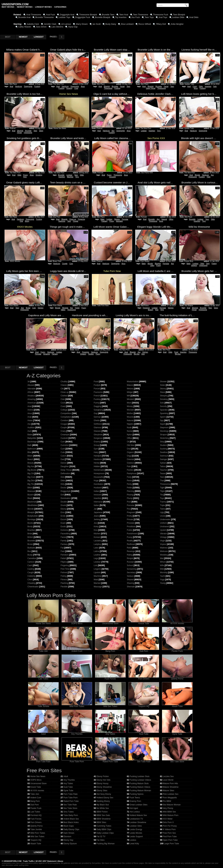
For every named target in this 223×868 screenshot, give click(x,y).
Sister (163, 385)
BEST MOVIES (8, 7)
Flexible (64, 587)
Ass (113, 131)
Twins (163, 509)
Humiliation (99, 484)
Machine (70, 177)
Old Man (131, 445)
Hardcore (19, 86)
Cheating (31, 583)
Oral (21, 221)
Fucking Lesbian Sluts (140, 776)
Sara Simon (41, 27)
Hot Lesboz (135, 812)
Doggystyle (28, 86)
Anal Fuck (50, 15)
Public (130, 530)
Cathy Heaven (25, 27)
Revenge (131, 551)
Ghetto (97, 420)
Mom (129, 403)
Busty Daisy (111, 24)
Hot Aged (134, 808)
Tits (162, 495)
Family (63, 541)
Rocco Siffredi (145, 24)
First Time (65, 569)
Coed (63, 406)
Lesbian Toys (64, 17)
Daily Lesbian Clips (105, 833)
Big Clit (31, 473)
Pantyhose (132, 473)
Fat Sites (100, 840)
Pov (129, 509)
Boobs (30, 523)
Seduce (130, 576)
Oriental (130, 459)
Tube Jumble (43, 705)
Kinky (96, 527)
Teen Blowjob (179, 15)
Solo (215, 86)
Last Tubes (43, 678)
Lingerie (97, 569)
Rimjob (130, 558)
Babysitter (32, 438)
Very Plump (168, 808)
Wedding (164, 555)
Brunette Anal (24, 17)
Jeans (96, 516)
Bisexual (31, 491)
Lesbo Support (136, 837)
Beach (30, 459)
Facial (122, 86)
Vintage (163, 537)
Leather (97, 555)
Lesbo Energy (136, 829)
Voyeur (163, 544)
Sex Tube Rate (144, 761)
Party (129, 477)
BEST (8, 37)
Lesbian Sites (136, 826)
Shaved (130, 580)
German (97, 417)
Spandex (164, 410)
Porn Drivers (144, 678)
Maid (96, 580)
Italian (96, 505)
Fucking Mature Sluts (139, 783)
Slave (162, 392)
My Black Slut (103, 805)
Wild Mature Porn (171, 815)
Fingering (82, 219)
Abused (31, 385)
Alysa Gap (73, 27)
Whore (163, 562)
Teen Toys (149, 17)
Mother (130, 413)
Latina (96, 551)
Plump (130, 498)
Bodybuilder (33, 516)
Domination (66, 498)
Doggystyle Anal (67, 15)
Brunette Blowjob (103, 17)
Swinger (164, 459)
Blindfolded (32, 505)
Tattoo (63, 310)
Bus (29, 551)
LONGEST (39, 37)
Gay (96, 413)
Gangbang (98, 410)
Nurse (129, 431)
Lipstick (97, 572)
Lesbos (133, 840)
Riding (130, 555)
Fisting (214, 264)
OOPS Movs (77, 623)
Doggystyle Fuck (83, 17)
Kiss (157, 310)
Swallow (164, 452)
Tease (163, 473)
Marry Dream (82, 24)
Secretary (131, 572)
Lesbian (144, 131)
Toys (159, 131)
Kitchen (41, 308)
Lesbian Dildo (178, 17)
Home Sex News (43, 623)
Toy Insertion (121, 17)
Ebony (63, 509)
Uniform (163, 523)
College (64, 410)
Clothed (64, 396)
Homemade (99, 470)
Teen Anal (124, 15)
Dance (63, 463)
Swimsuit (164, 456)
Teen (128, 86)
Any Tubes (110, 733)
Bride (30, 534)
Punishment (132, 534)
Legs (96, 558)
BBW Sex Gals (103, 815)
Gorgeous (98, 438)
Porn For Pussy (170, 826)
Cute (34, 308)
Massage (98, 587)
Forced (97, 389)
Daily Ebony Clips (71, 829)
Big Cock (31, 477)
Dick (143, 354)
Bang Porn (110, 650)
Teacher (164, 470)
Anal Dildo (194, 17)
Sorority (163, 406)
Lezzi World (168, 780)
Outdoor (130, 463)
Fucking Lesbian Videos (140, 780)
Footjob (97, 385)
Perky (129, 484)
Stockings (164, 431)
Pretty (129, 516)
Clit (62, 389)
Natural (164, 219)
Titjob (162, 491)
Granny (97, 442)
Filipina (64, 562)
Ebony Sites (102, 791)
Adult (43, 733)
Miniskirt (131, 399)
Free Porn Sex (169, 833)
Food (176, 352)
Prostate (131, 523)
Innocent (113, 177)
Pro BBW (167, 801)
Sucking (69, 88)
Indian (96, 491)
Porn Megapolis (170, 798)
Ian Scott (96, 24)
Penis (129, 481)
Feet (63, 551)
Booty (27, 221)
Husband (98, 488)
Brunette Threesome (44, 17)
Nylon (129, 435)
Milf (128, 396)
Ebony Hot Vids (104, 780)
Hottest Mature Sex (138, 815)
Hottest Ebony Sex (105, 798)
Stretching (164, 438)
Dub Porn (144, 650)
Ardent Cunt (77, 650)
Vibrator (163, 534)
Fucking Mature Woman (140, 791)
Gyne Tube (177, 733)
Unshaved (164, 527)
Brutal (28, 308)
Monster (130, 410)
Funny (43, 352)
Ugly (162, 512)
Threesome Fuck (161, 15)
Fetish (77, 308)
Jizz (95, 523)
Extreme (64, 530)
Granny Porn (135, 801)
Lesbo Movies (136, 833)
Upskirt (163, 530)
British (30, 537)
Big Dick (31, 481)
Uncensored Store (110, 623)
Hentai (97, 463)
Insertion (208, 86)
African (31, 392)
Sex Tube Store (177, 761)
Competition (66, 413)
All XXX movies (177, 623)
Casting (31, 569)
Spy (162, 420)
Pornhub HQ (77, 678)
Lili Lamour (66, 24)
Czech (63, 456)
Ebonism (67, 837)
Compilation (66, 417)
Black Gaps (69, 826)
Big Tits (31, 484)
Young (163, 583)
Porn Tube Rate (43, 761)
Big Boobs (32, 470)
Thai (162, 481)
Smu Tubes (69, 812)
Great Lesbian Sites (138, 805)
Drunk (63, 505)
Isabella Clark (33, 24)
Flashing (64, 583)
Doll (62, 495)
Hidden (97, 466)
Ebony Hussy (103, 783)
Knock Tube (144, 623)
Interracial (98, 502)
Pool (129, 502)
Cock (76, 88)
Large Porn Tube (171, 844)
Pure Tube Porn (77, 761)
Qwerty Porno (177, 678)
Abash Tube (177, 705)
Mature (130, 385)
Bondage (31, 519)
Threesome (108, 88)
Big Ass (137, 354)
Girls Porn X (168, 822)
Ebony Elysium (70, 844)
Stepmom (164, 428)
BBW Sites (101, 822)
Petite (129, 488)
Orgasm (83, 354)
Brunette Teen (108, 15)
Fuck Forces (110, 678)
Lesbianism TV (136, 819)
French (97, 396)
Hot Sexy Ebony (104, 794)
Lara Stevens (57, 27)
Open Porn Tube (170, 840)
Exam (63, 523)
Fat (62, 548)
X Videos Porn (169, 829)
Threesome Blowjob (88, 15)
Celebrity (31, 576)
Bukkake (31, 548)
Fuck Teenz (135, 798)
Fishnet (64, 572)
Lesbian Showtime (138, 822)
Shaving (130, 583)
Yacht (162, 576)
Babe (103, 219)
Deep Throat (151, 88)
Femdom (64, 555)
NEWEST (23, 37)
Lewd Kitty (134, 844)
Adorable (119, 221)
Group (96, 445)
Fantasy (104, 221)
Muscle (130, 417)
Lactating (98, 541)
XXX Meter (168, 819)
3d (29, 382)
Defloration (65, 473)
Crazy (195, 86)
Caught (31, 572)
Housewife (98, 477)
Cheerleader (33, 587)
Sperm (163, 417)
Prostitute (131, 527)
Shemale (131, 587)
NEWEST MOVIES (25, 7)
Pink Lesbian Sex (171, 794)
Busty (30, 555)
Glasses (97, 431)
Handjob (97, 456)
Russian (130, 562)
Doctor (63, 488)
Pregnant (131, 512)
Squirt (163, 424)
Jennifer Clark (50, 24)
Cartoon (31, 562)
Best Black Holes (71, 822)
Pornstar (125, 219)
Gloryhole (98, 435)
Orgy (129, 456)
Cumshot (65, 445)
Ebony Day (68, 840)
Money (130, 406)
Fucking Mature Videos (140, 787)
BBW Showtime (104, 819)
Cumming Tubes (104, 826)
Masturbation (133, 382)
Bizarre (31, 495)
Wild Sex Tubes (110, 705)
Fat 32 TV (101, 837)
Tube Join (43, 650)
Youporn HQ (144, 705)
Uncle (163, 516)
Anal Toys (163, 17)
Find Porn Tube (170, 837)
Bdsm (30, 456)
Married (97, 583)
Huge (96, 481)
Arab (30, 417)
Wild (162, 569)
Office (171, 219)
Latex (152, 265)
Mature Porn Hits (170, 783)
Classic (64, 385)
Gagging (97, 406)
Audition (31, 428)
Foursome (98, 392)
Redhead (131, 544)
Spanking (164, 413)
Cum (71, 264)
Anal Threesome (34, 15)
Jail (95, 509)
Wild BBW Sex (169, 812)
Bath (30, 445)
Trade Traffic (29, 861)
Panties (91, 354)
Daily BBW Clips (104, 829)
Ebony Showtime (104, 787)
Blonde (197, 175)
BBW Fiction (102, 812)
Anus (83, 86)
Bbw (29, 452)
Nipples (117, 219)
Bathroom (32, 449)
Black (30, 498)
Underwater (165, 519)
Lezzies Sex (168, 776)
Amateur (31, 396)
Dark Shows (69, 833)
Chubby (64, 382)
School (130, 565)
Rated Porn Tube (110, 761)
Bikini (30, 488)
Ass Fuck (136, 17)
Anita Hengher (177, 24)
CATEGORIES (60, 7)
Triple (162, 505)
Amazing (47, 354)
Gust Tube (144, 733)
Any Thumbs (77, 733)
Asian (30, 420)
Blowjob (107, 86)
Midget (130, 392)
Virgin (162, 541)
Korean (97, 537)
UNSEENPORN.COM (12, 861)
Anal (11, 86)
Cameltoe (32, 558)
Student (163, 445)
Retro (129, 548)
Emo (63, 512)
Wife (162, 565)
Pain (129, 466)
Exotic (63, 527)
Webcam (164, 551)
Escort (63, 519)
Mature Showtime (171, 787)
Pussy (25, 175)
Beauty (151, 310)
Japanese (98, 512)
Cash (30, 565)
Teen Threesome (141, 15)
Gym (96, 449)
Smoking (39, 175)
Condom (64, 420)
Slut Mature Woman (172, 805)
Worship (164, 572)
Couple (76, 221)
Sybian (163, 463)
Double (64, 502)
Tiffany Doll (161, 24)
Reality (130, 541)
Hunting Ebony (103, 801)
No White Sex (103, 808)
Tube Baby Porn (71, 815)
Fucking (37, 86)
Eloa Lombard (127, 24)
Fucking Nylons (137, 794)
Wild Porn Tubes (77, 705)
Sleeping (164, 396)
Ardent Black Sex (71, 819)
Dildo (201, 86)
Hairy (96, 452)
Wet (162, 558)
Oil (128, 442)
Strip (162, 442)
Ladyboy (97, 544)
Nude (129, 428)
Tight (209, 177)
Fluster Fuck (177, 650)
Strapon (194, 265)
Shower (163, 382)
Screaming (132, 569)
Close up (73, 219)
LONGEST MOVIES (43, 7)
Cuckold (64, 438)
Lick (95, 565)
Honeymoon (99, 473)
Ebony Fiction (103, 776)
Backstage (32, 442)
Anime (30, 410)
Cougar (64, 424)
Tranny (163, 502)
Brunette (115, 86)
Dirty (208, 264)
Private (130, 519)
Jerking (97, 519)
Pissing (130, 495)
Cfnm (30, 580)
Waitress (164, 548)
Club (63, 399)
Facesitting (65, 534)
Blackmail (32, 502)
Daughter (65, 466)
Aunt (30, 431)
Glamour (98, 428)
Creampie (65, 435)
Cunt (63, 449)
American (32, 403)
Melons (130, 389)
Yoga (162, 580)
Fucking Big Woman (106, 844)
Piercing (130, 491)
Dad (62, 459)
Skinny (163, 389)
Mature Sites (168, 791)
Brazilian (31, 530)
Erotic (63, 516)
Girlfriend (98, 424)
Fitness (64, 580)
